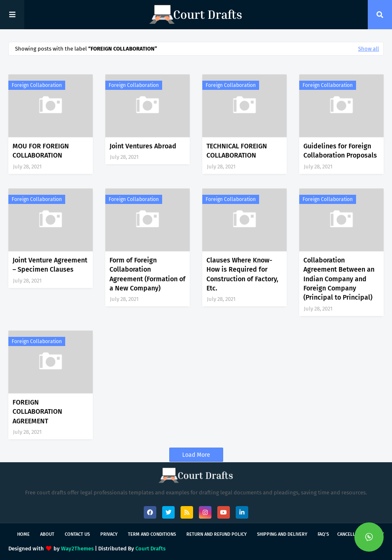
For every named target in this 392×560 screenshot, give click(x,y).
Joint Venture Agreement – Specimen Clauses (50, 265)
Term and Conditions (152, 534)
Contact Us (77, 534)
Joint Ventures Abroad (143, 146)
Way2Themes (77, 549)
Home (23, 534)
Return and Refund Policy (216, 534)
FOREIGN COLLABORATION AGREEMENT (37, 412)
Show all (369, 49)
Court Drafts (150, 549)
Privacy (109, 534)
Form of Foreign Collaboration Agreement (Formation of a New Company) (148, 274)
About (47, 534)
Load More (196, 455)
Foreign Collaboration (37, 85)
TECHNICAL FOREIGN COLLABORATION (237, 151)
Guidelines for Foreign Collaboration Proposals (340, 151)
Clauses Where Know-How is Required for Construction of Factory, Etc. (242, 274)
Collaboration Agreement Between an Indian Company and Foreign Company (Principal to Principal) (339, 279)
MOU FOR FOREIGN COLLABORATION (41, 151)
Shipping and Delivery (282, 534)
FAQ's (323, 534)
